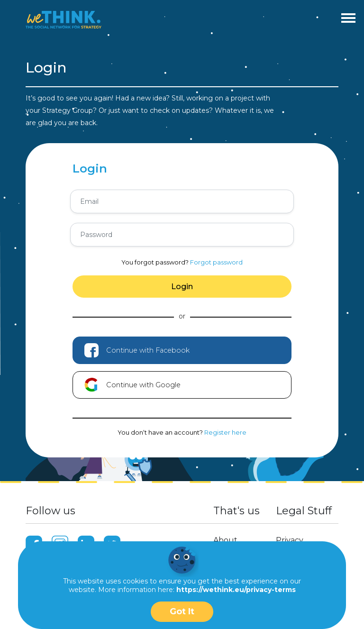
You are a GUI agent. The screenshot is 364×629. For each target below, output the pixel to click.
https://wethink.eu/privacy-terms (236, 590)
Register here (225, 432)
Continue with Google (132, 385)
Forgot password (216, 262)
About (225, 540)
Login (182, 287)
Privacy (290, 540)
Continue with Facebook (137, 350)
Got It (182, 611)
